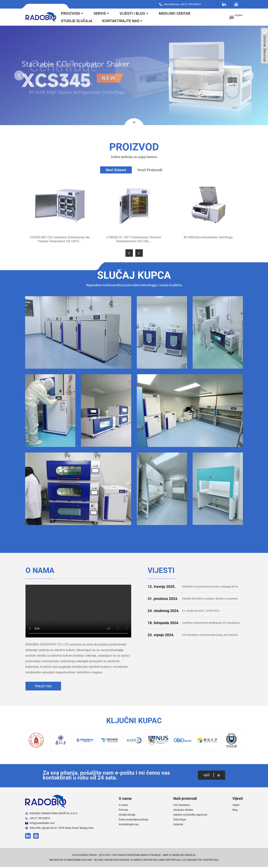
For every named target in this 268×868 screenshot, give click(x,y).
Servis (102, 13)
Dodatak (177, 825)
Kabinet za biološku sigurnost (188, 816)
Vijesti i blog (135, 13)
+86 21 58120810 (37, 819)
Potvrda (122, 811)
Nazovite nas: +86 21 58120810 (184, 4)
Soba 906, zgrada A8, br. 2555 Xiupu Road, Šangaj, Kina (57, 829)
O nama (122, 806)
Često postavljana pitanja (131, 821)
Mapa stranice (151, 856)
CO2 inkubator (181, 806)
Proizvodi (72, 13)
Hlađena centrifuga (145, 861)
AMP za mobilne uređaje (180, 856)
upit (212, 776)
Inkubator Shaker (182, 811)
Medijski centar (177, 13)
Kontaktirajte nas (123, 21)
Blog (235, 811)
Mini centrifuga (172, 861)
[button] (19, 75)
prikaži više (43, 687)
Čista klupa (179, 821)
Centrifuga (215, 861)
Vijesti (236, 806)
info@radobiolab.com (39, 824)
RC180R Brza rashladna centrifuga (208, 237)
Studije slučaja (76, 21)
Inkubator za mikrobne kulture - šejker (72, 861)
